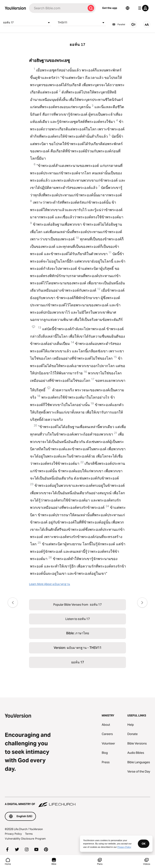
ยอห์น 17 (27, 23)
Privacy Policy (13, 834)
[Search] (58, 8)
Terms (29, 834)
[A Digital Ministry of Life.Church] (77, 802)
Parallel (119, 24)
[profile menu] (142, 8)
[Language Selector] (128, 8)
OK (144, 844)
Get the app (110, 8)
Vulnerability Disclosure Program (25, 839)
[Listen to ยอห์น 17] (133, 24)
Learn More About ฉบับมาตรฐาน (50, 584)
